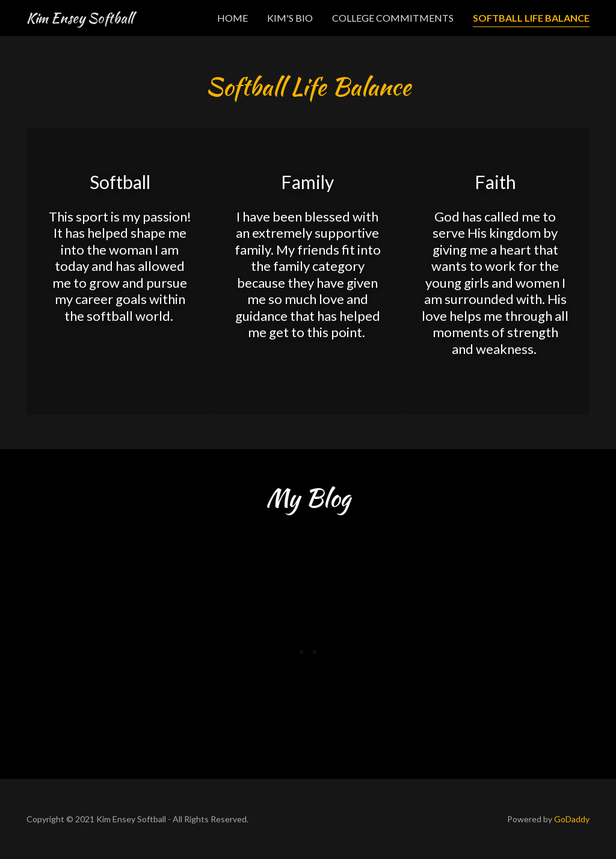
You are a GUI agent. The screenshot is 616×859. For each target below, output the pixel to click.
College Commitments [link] (393, 18)
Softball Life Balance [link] (531, 18)
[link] (80, 19)
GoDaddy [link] (572, 819)
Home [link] (233, 18)
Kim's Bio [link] (290, 18)
